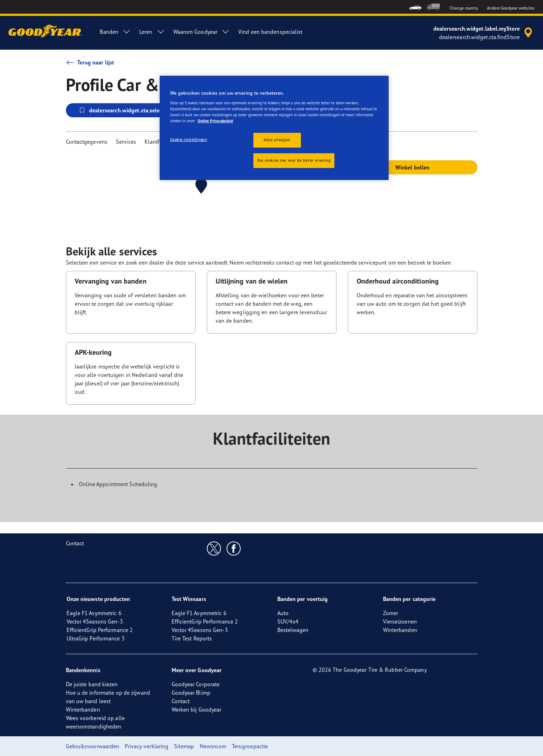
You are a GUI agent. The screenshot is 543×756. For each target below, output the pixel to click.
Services (126, 142)
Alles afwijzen (277, 140)
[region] (274, 128)
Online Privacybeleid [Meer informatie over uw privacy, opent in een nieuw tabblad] (215, 121)
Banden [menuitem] (115, 32)
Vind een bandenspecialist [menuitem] (270, 32)
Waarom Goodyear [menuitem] (202, 32)
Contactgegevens (87, 142)
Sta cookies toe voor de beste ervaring (294, 160)
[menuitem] (415, 7)
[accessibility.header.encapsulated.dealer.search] (484, 33)
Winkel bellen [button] (412, 167)
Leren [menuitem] (152, 32)
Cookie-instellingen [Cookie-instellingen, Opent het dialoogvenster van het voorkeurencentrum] (189, 140)
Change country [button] (464, 8)
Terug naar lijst (90, 62)
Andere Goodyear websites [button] (511, 8)
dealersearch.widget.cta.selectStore (128, 110)
